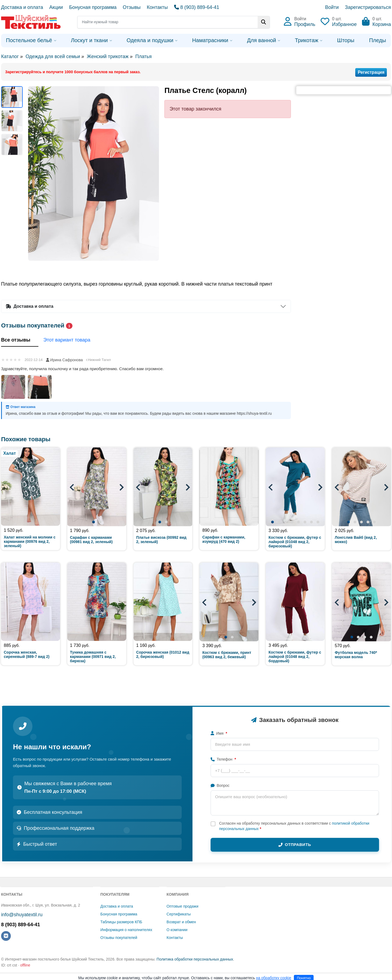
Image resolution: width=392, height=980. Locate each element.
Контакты (157, 7)
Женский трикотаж (108, 56)
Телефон (223, 759)
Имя (219, 733)
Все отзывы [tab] (20, 340)
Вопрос (220, 785)
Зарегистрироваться (368, 7)
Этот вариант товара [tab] (71, 340)
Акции (56, 7)
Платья (143, 56)
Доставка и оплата (22, 7)
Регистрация (371, 72)
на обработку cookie (274, 978)
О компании (177, 930)
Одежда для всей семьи (53, 56)
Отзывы (132, 7)
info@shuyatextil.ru (22, 915)
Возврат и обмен (181, 922)
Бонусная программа (93, 7)
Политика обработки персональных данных (195, 959)
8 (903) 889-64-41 (197, 7)
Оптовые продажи (182, 906)
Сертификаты (179, 914)
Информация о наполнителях (126, 930)
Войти (332, 7)
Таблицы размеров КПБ (121, 922)
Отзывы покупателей (119, 938)
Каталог (10, 56)
